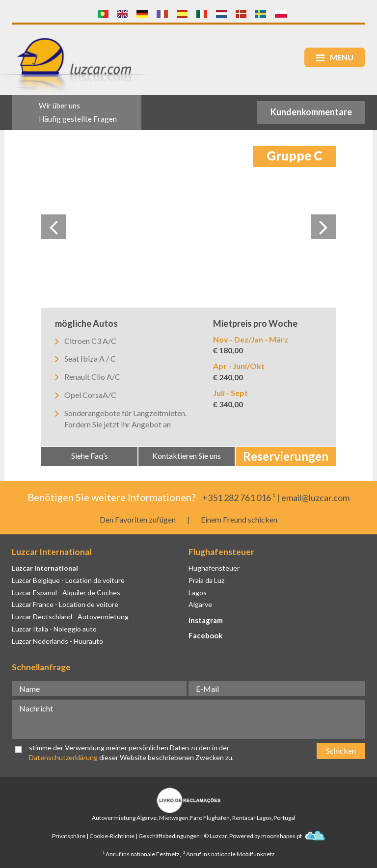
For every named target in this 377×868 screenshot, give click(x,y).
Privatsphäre (69, 836)
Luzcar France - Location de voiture (65, 604)
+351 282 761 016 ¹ (239, 498)
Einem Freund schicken (239, 519)
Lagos (198, 592)
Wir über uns (59, 105)
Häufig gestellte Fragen (78, 119)
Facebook (205, 635)
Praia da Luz (206, 580)
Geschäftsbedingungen (169, 836)
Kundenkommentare (311, 112)
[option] (188, 227)
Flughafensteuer (214, 568)
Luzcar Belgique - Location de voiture (68, 580)
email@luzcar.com (315, 498)
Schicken (341, 750)
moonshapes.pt (293, 836)
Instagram (206, 620)
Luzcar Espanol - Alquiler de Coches (66, 592)
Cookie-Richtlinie (112, 836)
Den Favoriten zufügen (138, 519)
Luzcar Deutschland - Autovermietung (70, 617)
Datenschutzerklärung (63, 757)
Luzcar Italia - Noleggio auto (54, 629)
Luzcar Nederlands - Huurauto (57, 641)
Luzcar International (45, 568)
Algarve (200, 604)
